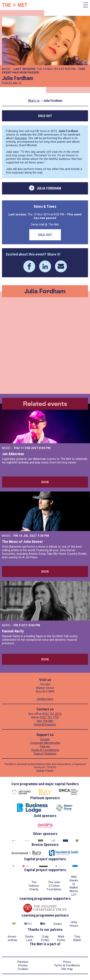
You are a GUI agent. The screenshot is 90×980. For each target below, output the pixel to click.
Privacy (23, 965)
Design (40, 770)
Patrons (45, 746)
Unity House (74, 924)
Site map (67, 969)
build (50, 770)
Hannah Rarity (13, 631)
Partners (23, 962)
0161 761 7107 (50, 717)
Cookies (23, 969)
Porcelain (21, 138)
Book (45, 482)
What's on (34, 101)
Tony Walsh (77, 938)
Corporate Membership (45, 743)
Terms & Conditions (67, 965)
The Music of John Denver (22, 542)
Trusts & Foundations (45, 750)
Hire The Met (45, 721)
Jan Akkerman (13, 454)
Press (67, 962)
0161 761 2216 (52, 714)
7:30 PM (43, 536)
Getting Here (45, 699)
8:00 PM (45, 448)
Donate (45, 739)
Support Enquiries (45, 754)
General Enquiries (45, 724)
